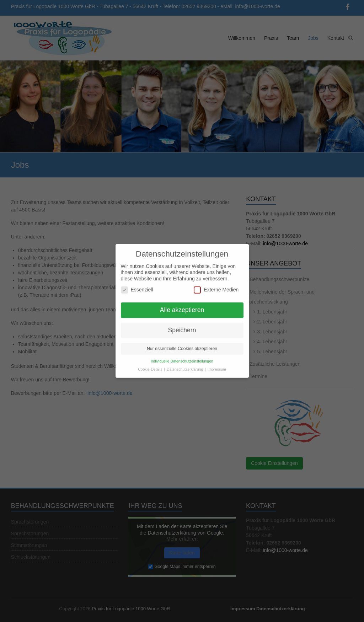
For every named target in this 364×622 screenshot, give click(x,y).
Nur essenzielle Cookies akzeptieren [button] (182, 344)
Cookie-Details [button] (151, 365)
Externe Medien (216, 286)
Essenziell (137, 286)
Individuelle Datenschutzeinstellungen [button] (182, 356)
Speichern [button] (182, 326)
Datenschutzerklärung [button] (185, 365)
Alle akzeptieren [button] (182, 305)
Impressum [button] (217, 365)
